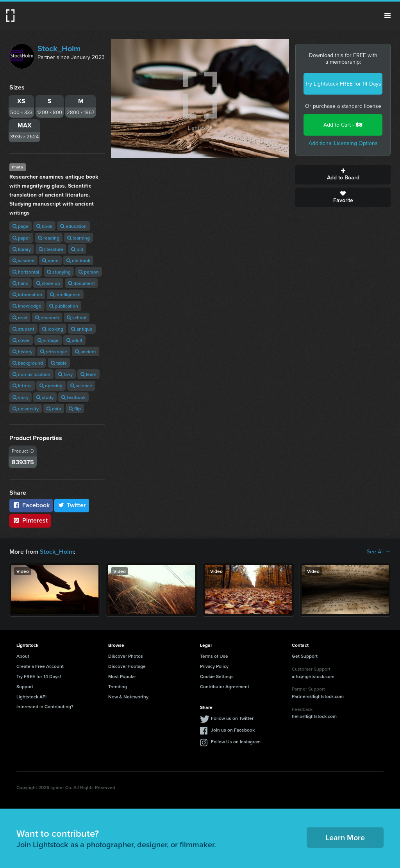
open (50, 260)
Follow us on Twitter (232, 718)
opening (51, 386)
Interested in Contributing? (45, 706)
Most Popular (122, 676)
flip (75, 409)
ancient (86, 352)
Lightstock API (31, 697)
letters (22, 386)
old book (78, 260)
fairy (65, 374)
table (59, 363)
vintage (48, 340)
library (22, 249)
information (27, 294)
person (89, 272)
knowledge (27, 306)
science (81, 386)
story (21, 397)
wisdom (23, 260)
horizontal (26, 272)
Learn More (345, 837)
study (45, 397)
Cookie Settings (217, 676)
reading (49, 238)
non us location (31, 374)
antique (82, 329)
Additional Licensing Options (343, 143)
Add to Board (343, 175)
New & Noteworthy (128, 697)
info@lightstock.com (313, 676)
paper (21, 238)
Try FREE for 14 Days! (39, 676)
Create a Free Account (40, 666)
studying (59, 272)
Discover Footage (127, 666)
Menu (387, 16)
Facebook (31, 505)
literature (51, 249)
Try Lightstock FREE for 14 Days (343, 84)
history (22, 352)
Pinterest (30, 520)
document (81, 283)
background (28, 363)
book (44, 226)
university (26, 409)
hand (21, 283)
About (23, 656)
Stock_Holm (59, 48)
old (77, 249)
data (54, 409)
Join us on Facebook (233, 730)
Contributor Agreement (225, 686)
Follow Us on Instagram (236, 742)
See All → (379, 552)
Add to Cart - (343, 125)
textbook (73, 397)
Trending (118, 686)
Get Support (305, 656)
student (23, 329)
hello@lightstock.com (314, 716)
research (47, 318)
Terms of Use (214, 656)
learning (79, 238)
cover (21, 340)
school (77, 318)
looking (53, 329)
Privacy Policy (214, 666)
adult (74, 340)
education (73, 226)
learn (88, 374)
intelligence (65, 294)
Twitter (72, 505)
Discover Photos (126, 656)
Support (25, 686)
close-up (48, 283)
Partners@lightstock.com (318, 696)
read (20, 318)
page (21, 226)
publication (64, 306)
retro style (54, 352)
